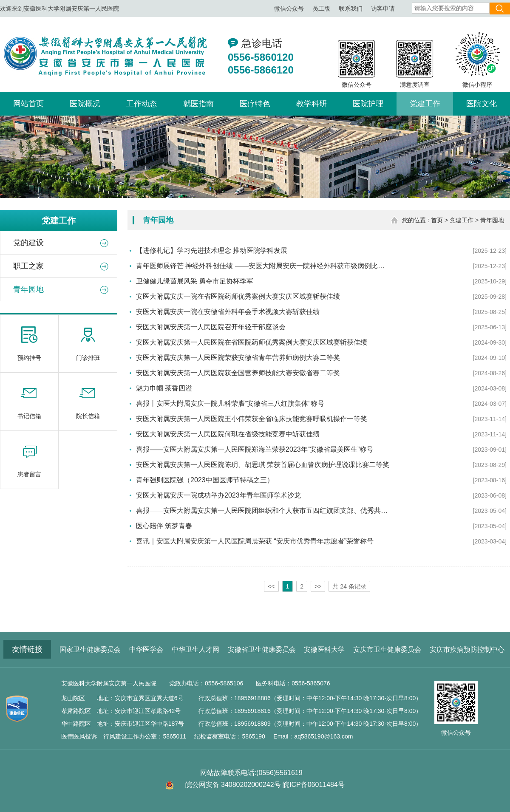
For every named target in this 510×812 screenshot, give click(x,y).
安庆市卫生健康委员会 (387, 649)
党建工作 (425, 104)
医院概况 (85, 104)
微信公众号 (289, 8)
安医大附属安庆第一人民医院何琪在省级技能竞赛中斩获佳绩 (228, 434)
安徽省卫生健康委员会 (262, 649)
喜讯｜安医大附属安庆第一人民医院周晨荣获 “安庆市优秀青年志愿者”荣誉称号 (255, 541)
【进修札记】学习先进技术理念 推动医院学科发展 (212, 250)
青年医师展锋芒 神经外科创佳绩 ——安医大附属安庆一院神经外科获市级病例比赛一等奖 (263, 266)
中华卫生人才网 (195, 649)
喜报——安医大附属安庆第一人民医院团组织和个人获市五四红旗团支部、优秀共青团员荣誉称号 (263, 511)
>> (318, 586)
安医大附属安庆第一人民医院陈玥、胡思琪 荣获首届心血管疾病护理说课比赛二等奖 (263, 465)
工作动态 (142, 104)
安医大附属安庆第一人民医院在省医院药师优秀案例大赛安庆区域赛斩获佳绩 (252, 342)
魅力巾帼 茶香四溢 (164, 388)
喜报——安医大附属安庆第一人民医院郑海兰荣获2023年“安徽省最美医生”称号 (255, 449)
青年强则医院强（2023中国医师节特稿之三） (205, 480)
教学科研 (312, 104)
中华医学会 (146, 649)
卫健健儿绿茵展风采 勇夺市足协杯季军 (195, 281)
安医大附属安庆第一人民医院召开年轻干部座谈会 (211, 327)
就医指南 (198, 104)
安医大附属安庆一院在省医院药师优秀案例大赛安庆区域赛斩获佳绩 (238, 296)
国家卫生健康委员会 (90, 649)
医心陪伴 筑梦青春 (164, 526)
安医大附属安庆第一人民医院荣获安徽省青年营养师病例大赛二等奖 (238, 358)
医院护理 (368, 104)
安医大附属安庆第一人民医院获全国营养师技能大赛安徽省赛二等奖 (238, 373)
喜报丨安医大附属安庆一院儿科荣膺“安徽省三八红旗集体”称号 (230, 403)
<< (271, 586)
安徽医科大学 (324, 649)
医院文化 (482, 104)
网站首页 (28, 104)
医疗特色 (255, 104)
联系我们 (351, 8)
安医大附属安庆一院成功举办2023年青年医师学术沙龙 (218, 495)
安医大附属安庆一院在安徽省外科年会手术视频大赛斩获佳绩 (228, 312)
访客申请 (383, 8)
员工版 (321, 8)
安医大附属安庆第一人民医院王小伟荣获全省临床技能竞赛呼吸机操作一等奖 (252, 419)
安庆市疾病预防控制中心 (467, 649)
